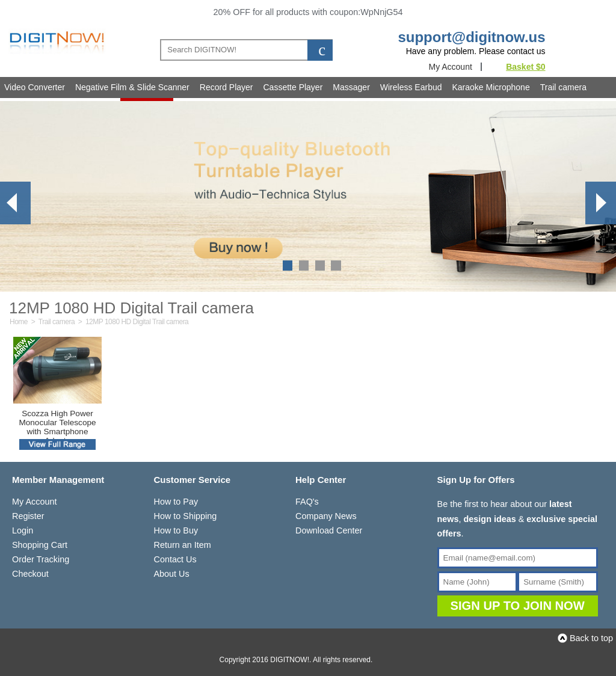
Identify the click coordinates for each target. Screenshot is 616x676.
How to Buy (176, 530)
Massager (351, 87)
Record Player (226, 87)
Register (28, 516)
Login (23, 530)
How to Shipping (186, 516)
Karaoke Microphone (491, 87)
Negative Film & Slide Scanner (132, 87)
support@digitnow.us (471, 37)
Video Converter (35, 87)
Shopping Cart (40, 545)
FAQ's (307, 502)
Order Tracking (41, 559)
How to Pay (176, 502)
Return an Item (183, 545)
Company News (326, 516)
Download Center (329, 530)
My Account (450, 67)
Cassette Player (293, 87)
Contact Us (175, 559)
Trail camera (563, 87)
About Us (172, 574)
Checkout (30, 574)
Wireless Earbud (411, 87)
